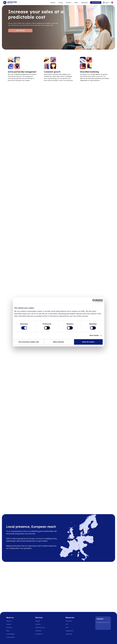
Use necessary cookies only (29, 342)
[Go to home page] (10, 3)
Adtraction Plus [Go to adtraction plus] (40, 627)
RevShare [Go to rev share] (38, 631)
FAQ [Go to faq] (67, 627)
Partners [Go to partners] (38, 624)
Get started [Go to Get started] (20, 30)
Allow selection (58, 342)
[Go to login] (106, 3)
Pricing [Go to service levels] (61, 3)
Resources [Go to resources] (85, 3)
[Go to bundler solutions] (40, 634)
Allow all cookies (88, 342)
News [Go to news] (8, 631)
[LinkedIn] (99, 627)
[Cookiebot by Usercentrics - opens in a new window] (94, 301)
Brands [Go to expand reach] (53, 3)
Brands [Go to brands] (38, 621)
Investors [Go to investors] (9, 627)
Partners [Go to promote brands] (69, 3)
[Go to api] (70, 624)
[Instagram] (104, 627)
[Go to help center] (70, 634)
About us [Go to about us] (9, 621)
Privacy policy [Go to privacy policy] (10, 637)
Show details (94, 335)
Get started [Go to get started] (96, 2)
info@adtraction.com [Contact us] (103, 622)
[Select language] (112, 3)
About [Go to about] (76, 3)
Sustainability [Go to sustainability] (10, 634)
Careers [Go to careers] (9, 624)
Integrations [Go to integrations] (69, 631)
